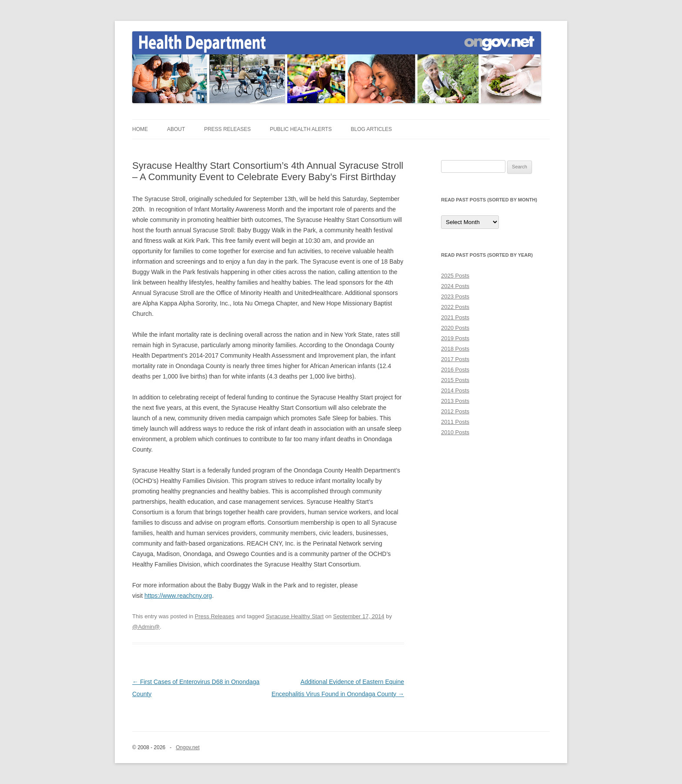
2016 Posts (455, 370)
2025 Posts (455, 276)
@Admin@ (146, 627)
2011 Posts (455, 422)
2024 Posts (455, 286)
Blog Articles (371, 129)
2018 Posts (455, 349)
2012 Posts (455, 411)
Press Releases (227, 129)
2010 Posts (455, 432)
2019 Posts (455, 338)
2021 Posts (455, 317)
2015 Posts (455, 380)
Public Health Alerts (301, 129)
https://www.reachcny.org (178, 596)
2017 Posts (455, 359)
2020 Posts (455, 328)
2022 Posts (455, 307)
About (176, 129)
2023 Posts (455, 297)
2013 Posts (455, 401)
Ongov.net (187, 747)
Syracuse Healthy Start (295, 616)
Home (140, 129)
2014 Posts (455, 390)
